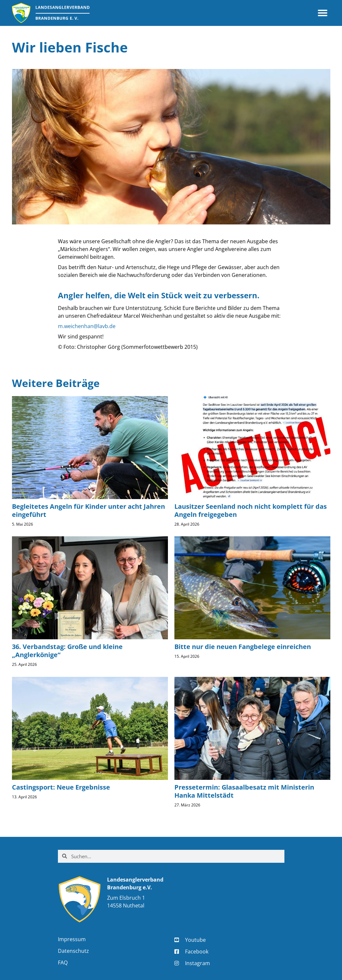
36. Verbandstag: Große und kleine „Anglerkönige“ (67, 651)
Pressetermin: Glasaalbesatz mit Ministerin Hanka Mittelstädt (244, 791)
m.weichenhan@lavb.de (87, 326)
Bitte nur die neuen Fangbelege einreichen (243, 647)
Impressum (72, 939)
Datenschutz (73, 951)
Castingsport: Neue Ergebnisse (61, 787)
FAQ (63, 963)
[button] (323, 13)
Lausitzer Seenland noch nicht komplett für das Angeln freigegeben (251, 510)
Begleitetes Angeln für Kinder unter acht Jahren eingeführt (88, 510)
